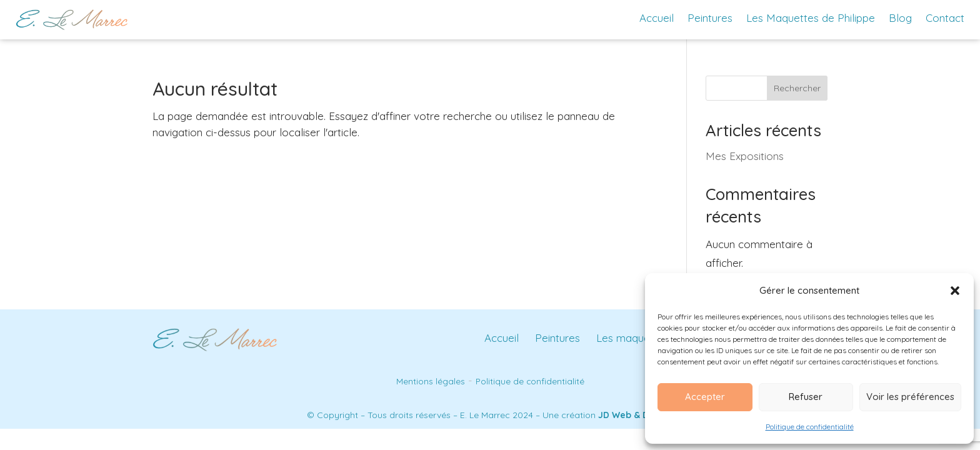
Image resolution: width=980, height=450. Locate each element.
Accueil (657, 18)
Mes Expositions (745, 156)
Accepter (705, 397)
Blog (900, 18)
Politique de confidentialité (810, 427)
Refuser (806, 397)
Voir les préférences (910, 397)
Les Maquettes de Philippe (811, 18)
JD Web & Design (636, 415)
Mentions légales (431, 381)
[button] (955, 291)
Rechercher (797, 88)
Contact (945, 18)
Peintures (710, 18)
